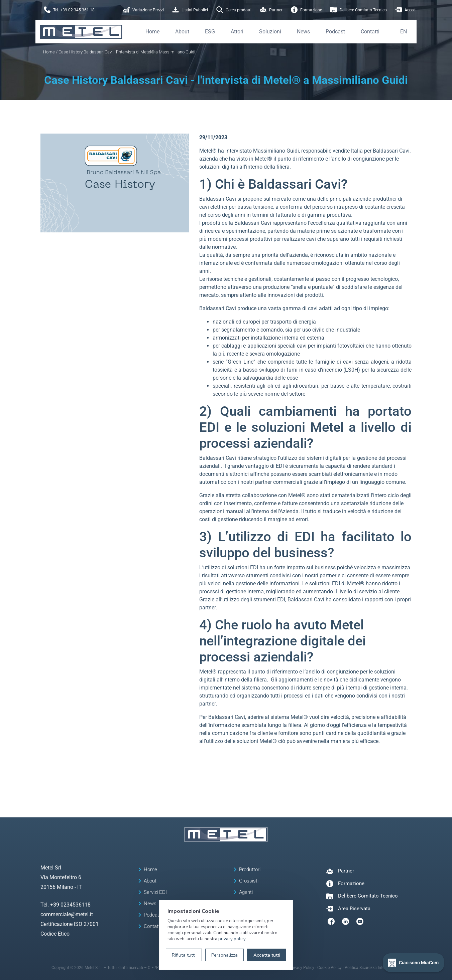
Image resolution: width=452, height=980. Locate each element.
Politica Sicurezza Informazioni (373, 968)
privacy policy (232, 939)
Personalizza (224, 955)
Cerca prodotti (234, 10)
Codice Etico (55, 934)
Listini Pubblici (190, 10)
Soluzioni (270, 32)
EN (404, 32)
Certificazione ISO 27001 (70, 924)
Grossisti (249, 881)
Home (152, 32)
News (303, 32)
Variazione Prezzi (143, 10)
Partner (271, 10)
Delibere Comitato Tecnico (359, 10)
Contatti (370, 32)
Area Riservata (354, 909)
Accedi (406, 10)
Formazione (306, 10)
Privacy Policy (302, 968)
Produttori (250, 869)
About (182, 32)
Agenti (246, 892)
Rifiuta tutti (184, 955)
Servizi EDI (155, 892)
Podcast (335, 32)
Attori (237, 32)
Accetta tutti (267, 955)
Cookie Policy (329, 968)
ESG (210, 32)
